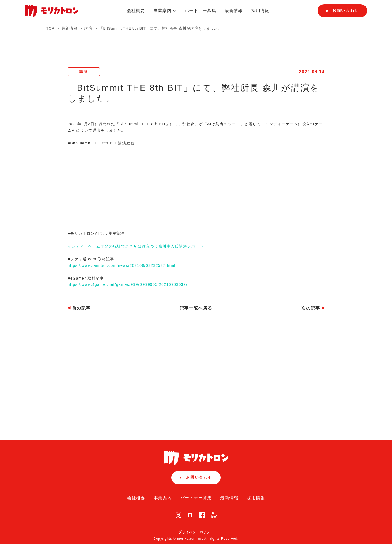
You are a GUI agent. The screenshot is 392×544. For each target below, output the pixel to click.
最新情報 (234, 11)
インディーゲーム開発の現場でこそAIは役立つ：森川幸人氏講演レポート (136, 246)
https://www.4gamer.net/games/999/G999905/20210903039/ (128, 284)
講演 (89, 28)
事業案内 (165, 11)
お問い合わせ (342, 10)
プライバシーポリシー (196, 532)
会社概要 (136, 11)
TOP (50, 28)
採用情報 (260, 11)
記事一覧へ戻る (196, 308)
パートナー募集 (200, 11)
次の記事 (313, 308)
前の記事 (79, 308)
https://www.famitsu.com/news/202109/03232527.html (122, 265)
